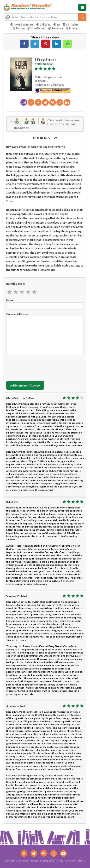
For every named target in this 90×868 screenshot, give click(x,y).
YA (57, 24)
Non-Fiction (36, 28)
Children (43, 24)
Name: (10, 300)
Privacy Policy (63, 861)
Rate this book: (15, 284)
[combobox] (45, 17)
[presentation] (43, 366)
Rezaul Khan (46, 64)
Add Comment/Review (25, 385)
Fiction (19, 28)
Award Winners (22, 24)
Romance (56, 28)
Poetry (72, 28)
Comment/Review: (18, 314)
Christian (70, 24)
